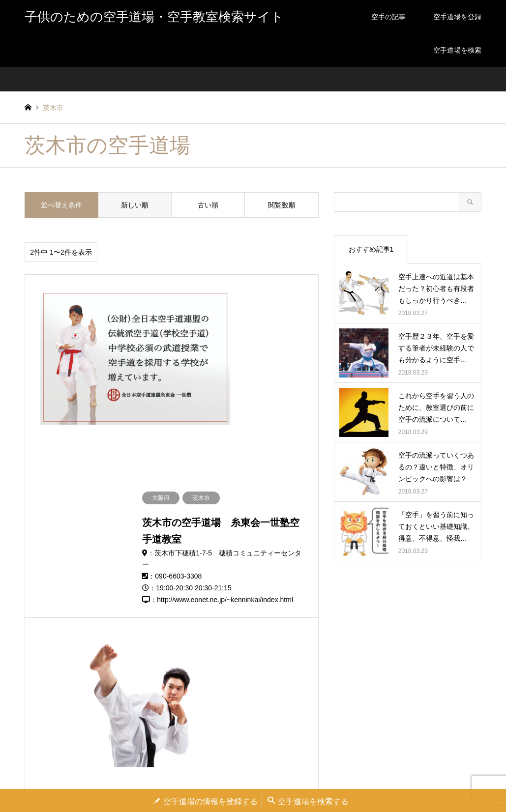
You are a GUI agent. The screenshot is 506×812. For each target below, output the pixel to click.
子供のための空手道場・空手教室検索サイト (259, 736)
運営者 (189, 780)
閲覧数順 (282, 205)
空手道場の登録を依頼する (241, 780)
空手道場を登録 (457, 17)
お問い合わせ (302, 780)
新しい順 (135, 205)
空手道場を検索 (457, 50)
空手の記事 (388, 17)
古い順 (208, 205)
